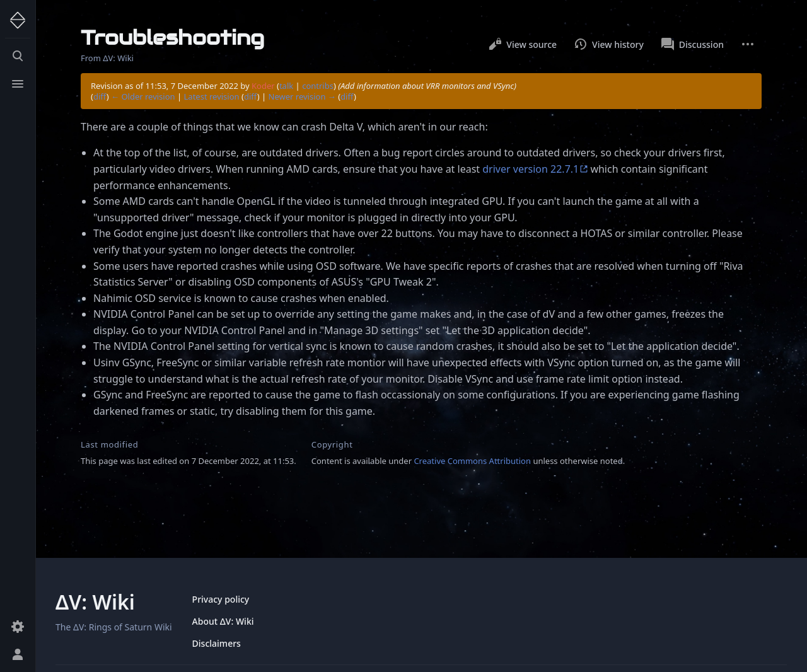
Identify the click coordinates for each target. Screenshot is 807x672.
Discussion (693, 44)
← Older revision (143, 96)
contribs (318, 86)
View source (523, 44)
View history (609, 44)
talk (286, 86)
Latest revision (212, 96)
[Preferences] (18, 627)
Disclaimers (217, 643)
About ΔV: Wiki (223, 621)
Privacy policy (221, 599)
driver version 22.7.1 (531, 169)
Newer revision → (302, 96)
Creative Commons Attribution (472, 461)
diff (100, 96)
